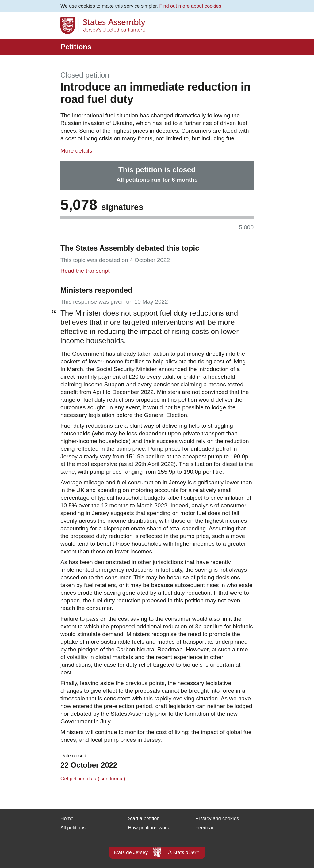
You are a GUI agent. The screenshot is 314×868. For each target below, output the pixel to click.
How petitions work (148, 828)
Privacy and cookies (217, 819)
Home (67, 819)
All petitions (73, 828)
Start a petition (144, 819)
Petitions (76, 47)
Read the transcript (85, 271)
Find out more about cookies (190, 6)
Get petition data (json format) (93, 779)
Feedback (206, 828)
